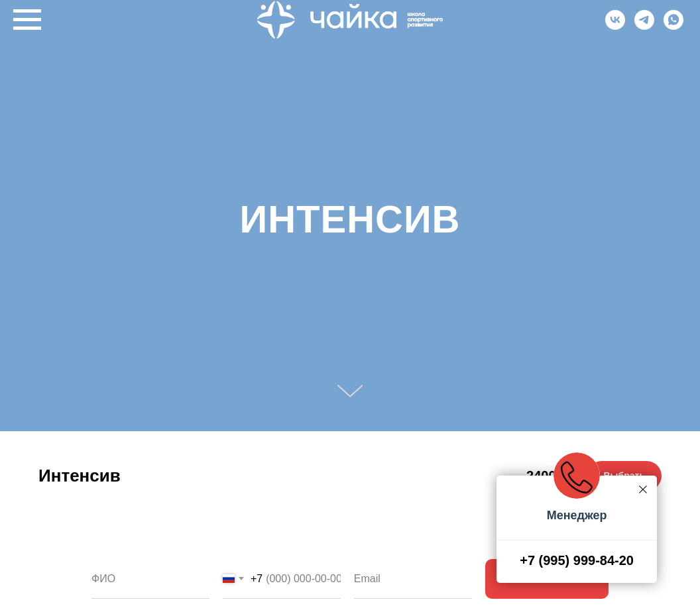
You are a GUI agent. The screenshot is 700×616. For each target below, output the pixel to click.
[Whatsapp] (673, 26)
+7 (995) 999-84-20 (577, 560)
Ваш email (382, 549)
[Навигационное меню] (27, 20)
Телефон (248, 549)
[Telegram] (644, 26)
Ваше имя (119, 549)
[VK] (615, 26)
